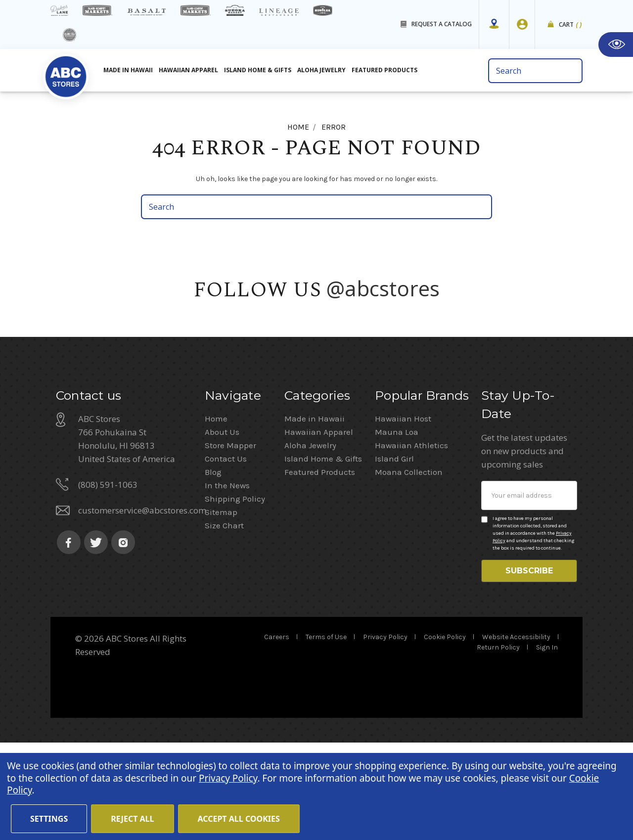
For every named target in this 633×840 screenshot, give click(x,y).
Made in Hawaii (315, 511)
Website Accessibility (516, 734)
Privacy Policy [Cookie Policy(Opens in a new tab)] (228, 778)
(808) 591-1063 (108, 577)
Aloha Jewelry (310, 538)
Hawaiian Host (403, 511)
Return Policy (498, 745)
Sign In (547, 745)
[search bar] (535, 71)
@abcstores (383, 288)
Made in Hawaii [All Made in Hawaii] (128, 70)
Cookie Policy (445, 734)
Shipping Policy (235, 591)
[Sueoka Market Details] (235, 10)
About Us (222, 524)
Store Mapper (230, 538)
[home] (66, 74)
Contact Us (226, 551)
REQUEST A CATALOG (442, 24)
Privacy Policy (385, 734)
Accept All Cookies (239, 819)
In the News (227, 578)
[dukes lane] (59, 10)
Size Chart (224, 618)
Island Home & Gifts (323, 551)
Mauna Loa (397, 524)
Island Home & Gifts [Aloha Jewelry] (258, 70)
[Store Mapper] (494, 24)
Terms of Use (326, 734)
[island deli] (69, 35)
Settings (49, 819)
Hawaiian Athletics (411, 538)
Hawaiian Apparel (188, 70)
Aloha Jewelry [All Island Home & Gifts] (321, 70)
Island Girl (394, 551)
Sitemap (221, 605)
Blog (213, 564)
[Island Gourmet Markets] (98, 10)
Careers (277, 734)
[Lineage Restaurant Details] (279, 12)
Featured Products (320, 564)
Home (216, 511)
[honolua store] (322, 10)
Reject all (132, 819)
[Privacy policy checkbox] (484, 612)
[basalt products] (146, 12)
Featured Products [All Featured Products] (384, 70)
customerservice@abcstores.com (142, 603)
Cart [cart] (570, 25)
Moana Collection (409, 564)
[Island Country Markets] (196, 10)
